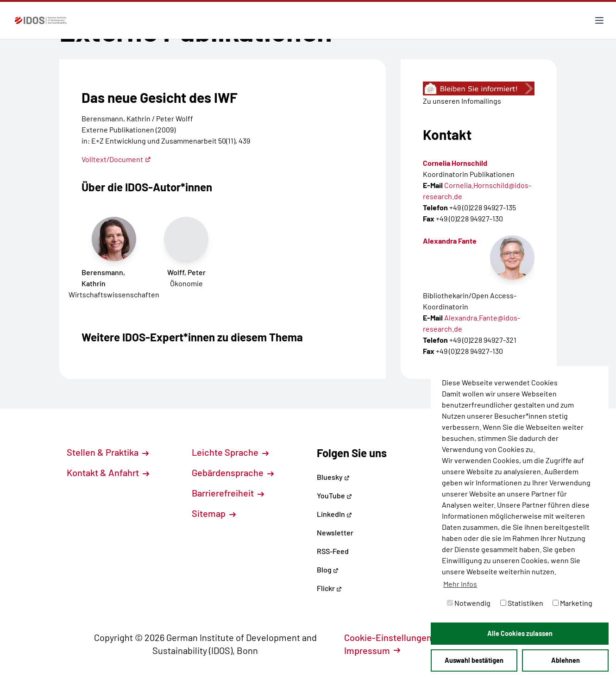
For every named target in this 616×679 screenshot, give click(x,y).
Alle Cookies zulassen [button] (520, 633)
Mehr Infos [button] (460, 584)
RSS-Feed (333, 551)
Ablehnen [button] (566, 660)
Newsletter (335, 532)
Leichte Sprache (230, 452)
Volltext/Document (116, 159)
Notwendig (469, 603)
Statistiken (522, 603)
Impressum (372, 650)
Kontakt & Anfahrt (108, 472)
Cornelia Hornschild (455, 163)
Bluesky (333, 477)
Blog (328, 569)
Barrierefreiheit (228, 493)
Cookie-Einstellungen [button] (393, 637)
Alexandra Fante (450, 241)
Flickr (329, 588)
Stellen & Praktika (108, 452)
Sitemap (214, 513)
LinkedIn (334, 514)
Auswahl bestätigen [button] (474, 660)
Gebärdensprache (233, 472)
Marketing (572, 603)
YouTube (334, 495)
